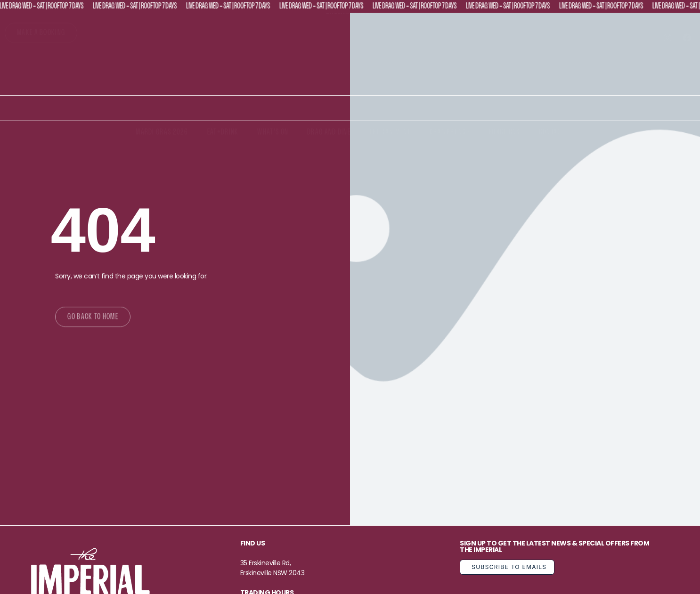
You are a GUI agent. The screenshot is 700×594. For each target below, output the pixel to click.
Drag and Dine (329, 133)
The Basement (390, 133)
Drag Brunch (450, 133)
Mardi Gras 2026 (162, 133)
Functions (505, 133)
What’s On (273, 133)
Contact (552, 133)
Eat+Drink (223, 133)
